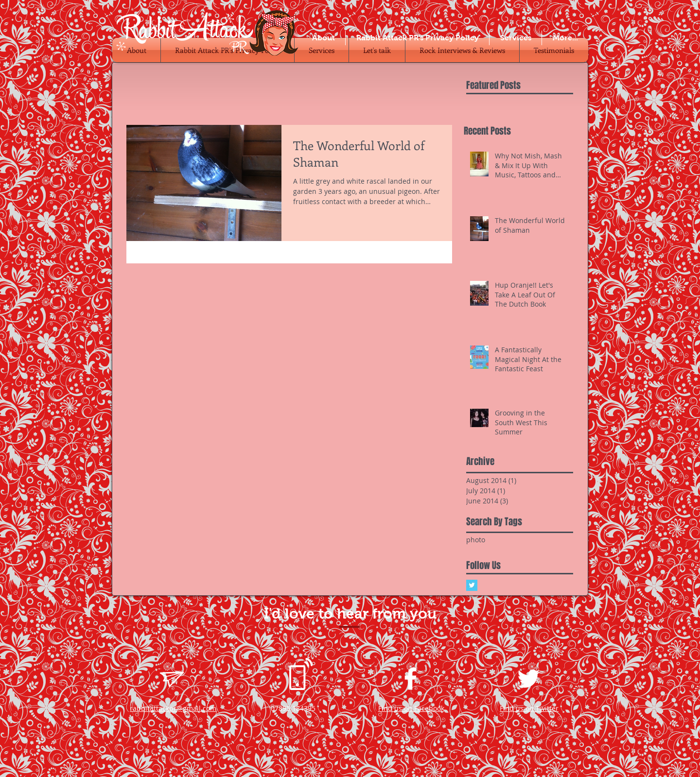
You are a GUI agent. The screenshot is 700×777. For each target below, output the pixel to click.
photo (476, 540)
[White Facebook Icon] (411, 679)
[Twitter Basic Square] (472, 585)
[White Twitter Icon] (529, 679)
